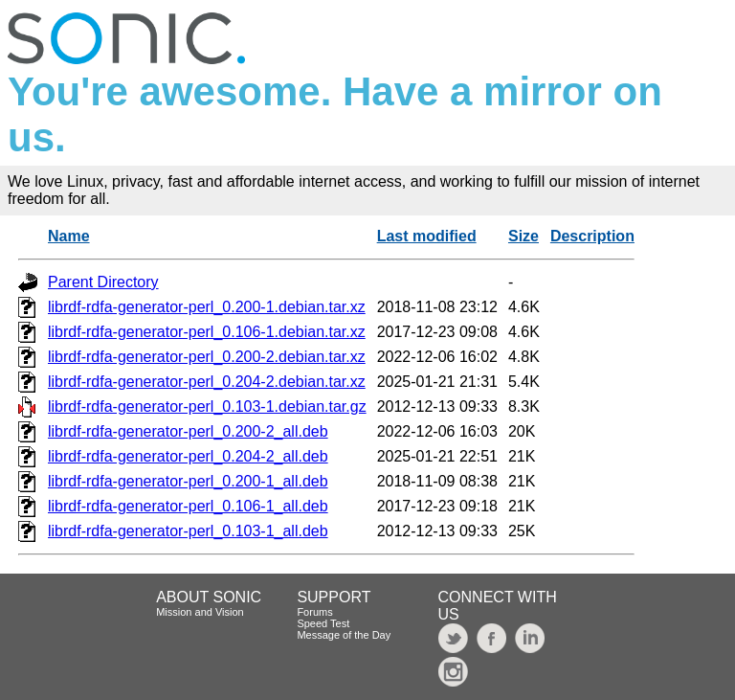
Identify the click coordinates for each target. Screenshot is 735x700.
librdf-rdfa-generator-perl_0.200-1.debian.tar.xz (207, 307)
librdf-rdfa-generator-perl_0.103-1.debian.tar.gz (207, 406)
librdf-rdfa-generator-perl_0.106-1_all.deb (188, 506)
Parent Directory (103, 282)
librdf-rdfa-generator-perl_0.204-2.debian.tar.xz (207, 382)
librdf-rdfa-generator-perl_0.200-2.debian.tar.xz (207, 357)
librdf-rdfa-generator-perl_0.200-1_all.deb (188, 481)
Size (523, 236)
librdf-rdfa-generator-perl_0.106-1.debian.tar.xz (207, 332)
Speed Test (323, 623)
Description (592, 236)
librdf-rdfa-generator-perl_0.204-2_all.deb (188, 456)
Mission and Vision (200, 612)
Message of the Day (344, 635)
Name (69, 236)
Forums (314, 612)
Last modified (427, 236)
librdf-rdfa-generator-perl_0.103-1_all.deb (188, 531)
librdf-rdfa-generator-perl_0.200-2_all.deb (188, 431)
